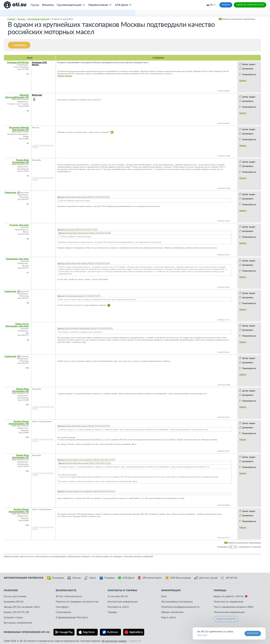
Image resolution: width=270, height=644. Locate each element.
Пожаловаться (249, 74)
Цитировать (248, 69)
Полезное (11, 590)
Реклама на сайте (118, 607)
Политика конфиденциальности (180, 607)
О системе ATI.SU (118, 596)
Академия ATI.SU (14, 602)
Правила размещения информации (238, 19)
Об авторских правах (114, 641)
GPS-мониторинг (150, 578)
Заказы (74, 578)
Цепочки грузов (206, 578)
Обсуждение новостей (38, 19)
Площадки (55, 578)
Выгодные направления (18, 623)
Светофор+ (62, 607)
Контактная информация (123, 602)
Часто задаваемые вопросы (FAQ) (234, 607)
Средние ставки (13, 618)
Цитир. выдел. (249, 64)
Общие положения (172, 612)
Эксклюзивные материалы (177, 602)
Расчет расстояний (15, 596)
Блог (164, 596)
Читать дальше (65, 76)
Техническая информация (229, 612)
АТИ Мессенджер (178, 578)
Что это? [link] (202, 635)
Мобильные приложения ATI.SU (27, 632)
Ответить (20, 45)
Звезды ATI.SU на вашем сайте (22, 607)
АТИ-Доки (126, 578)
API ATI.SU (229, 578)
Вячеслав (37, 95)
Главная (11, 19)
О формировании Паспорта (72, 618)
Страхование (63, 612)
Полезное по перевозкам (229, 602)
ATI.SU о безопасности (69, 596)
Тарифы (112, 612)
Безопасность (66, 590)
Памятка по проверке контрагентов (77, 602)
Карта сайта (169, 618)
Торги (90, 578)
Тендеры (107, 578)
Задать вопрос (226, 619)
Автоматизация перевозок (24, 578)
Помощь (220, 590)
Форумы (21, 19)
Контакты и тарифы (122, 590)
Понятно (253, 633)
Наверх (243, 80)
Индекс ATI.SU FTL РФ (16, 612)
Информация (171, 590)
